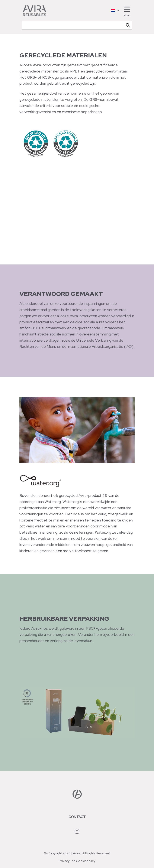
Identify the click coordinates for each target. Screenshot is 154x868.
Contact (77, 817)
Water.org (53, 502)
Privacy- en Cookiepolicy (77, 861)
